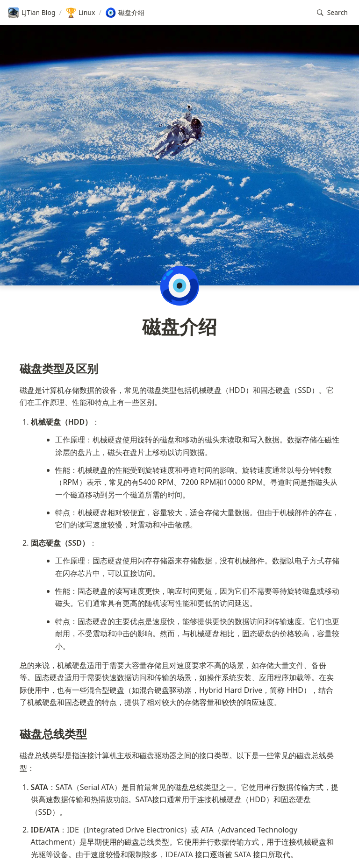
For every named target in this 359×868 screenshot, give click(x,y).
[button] (332, 13)
